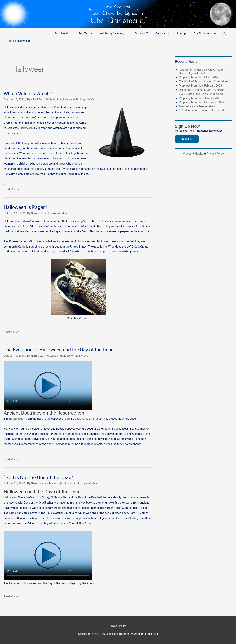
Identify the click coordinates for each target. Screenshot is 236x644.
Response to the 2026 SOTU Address (202, 90)
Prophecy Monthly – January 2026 (200, 98)
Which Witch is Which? (28, 94)
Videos (187, 154)
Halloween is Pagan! (25, 207)
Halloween (26, 128)
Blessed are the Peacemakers (197, 106)
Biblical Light (54, 99)
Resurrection (17, 419)
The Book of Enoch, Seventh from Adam (203, 82)
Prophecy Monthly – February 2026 (201, 86)
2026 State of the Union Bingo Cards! (202, 94)
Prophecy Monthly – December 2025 (201, 102)
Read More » (11, 189)
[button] (225, 34)
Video (85, 356)
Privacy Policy (215, 154)
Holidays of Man (86, 99)
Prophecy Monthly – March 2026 (199, 77)
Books (199, 154)
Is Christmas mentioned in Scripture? (202, 111)
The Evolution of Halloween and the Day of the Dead (59, 350)
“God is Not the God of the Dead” (38, 477)
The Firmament (121, 634)
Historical (69, 99)
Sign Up (187, 139)
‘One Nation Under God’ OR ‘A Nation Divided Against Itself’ (201, 71)
